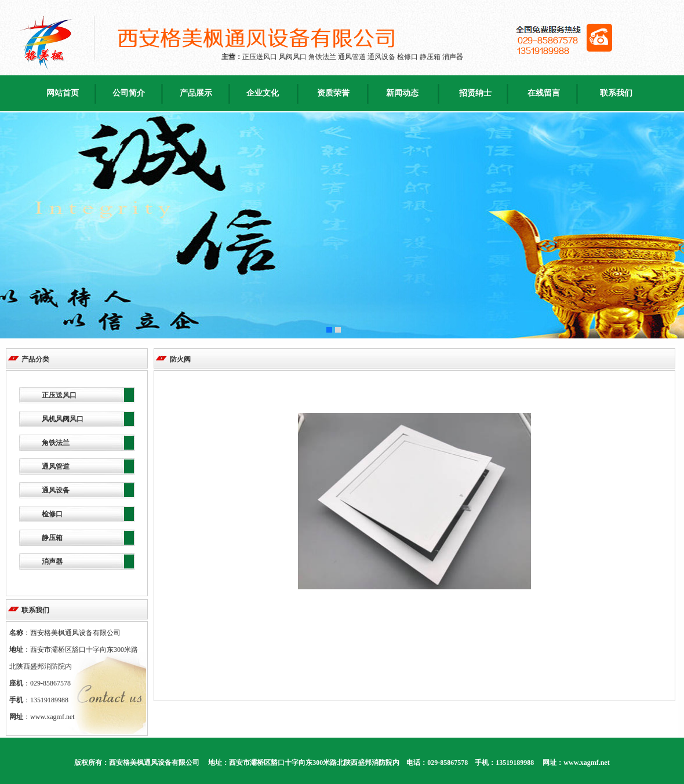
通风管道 (56, 466)
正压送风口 (59, 395)
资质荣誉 (333, 93)
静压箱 (52, 538)
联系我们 (616, 93)
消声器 (52, 561)
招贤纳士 (475, 93)
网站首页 (63, 93)
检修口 (52, 514)
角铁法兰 (56, 443)
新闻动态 (402, 93)
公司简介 (129, 93)
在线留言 (544, 93)
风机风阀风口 (63, 419)
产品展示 (196, 93)
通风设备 (56, 490)
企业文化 (263, 93)
